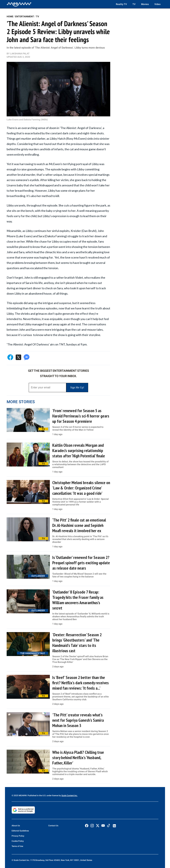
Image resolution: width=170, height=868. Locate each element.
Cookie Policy (18, 841)
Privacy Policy (18, 836)
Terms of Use (17, 846)
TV (134, 4)
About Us (16, 826)
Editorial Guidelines (20, 831)
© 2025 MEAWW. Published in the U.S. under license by (37, 796)
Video (157, 4)
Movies (145, 4)
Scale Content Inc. (69, 796)
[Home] (19, 4)
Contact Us (53, 826)
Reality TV (121, 4)
